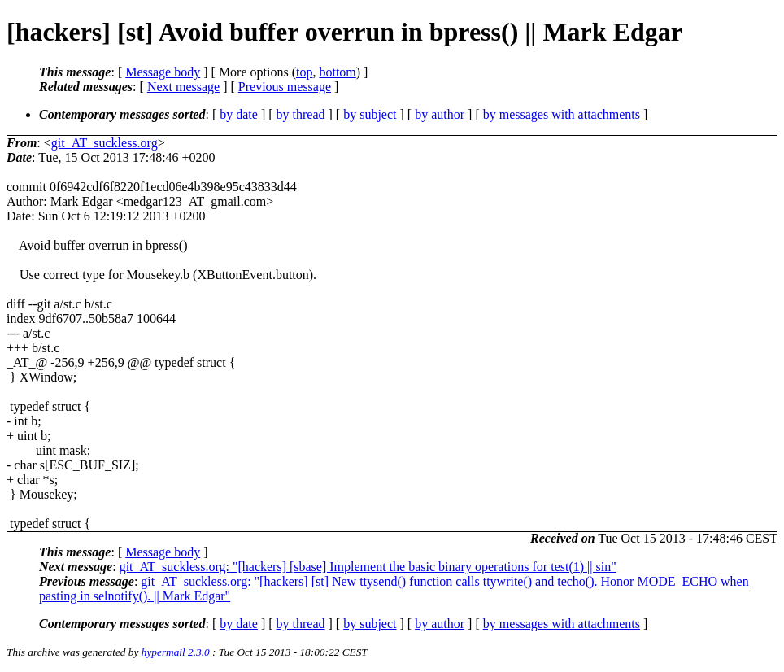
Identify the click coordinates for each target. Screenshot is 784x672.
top (304, 72)
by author (440, 114)
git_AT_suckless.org (105, 143)
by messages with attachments (562, 114)
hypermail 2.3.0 (176, 652)
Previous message (285, 87)
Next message (183, 87)
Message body (163, 72)
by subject (370, 114)
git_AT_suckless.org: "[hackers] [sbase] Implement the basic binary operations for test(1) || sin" (368, 567)
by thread (301, 114)
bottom (337, 72)
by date (239, 114)
